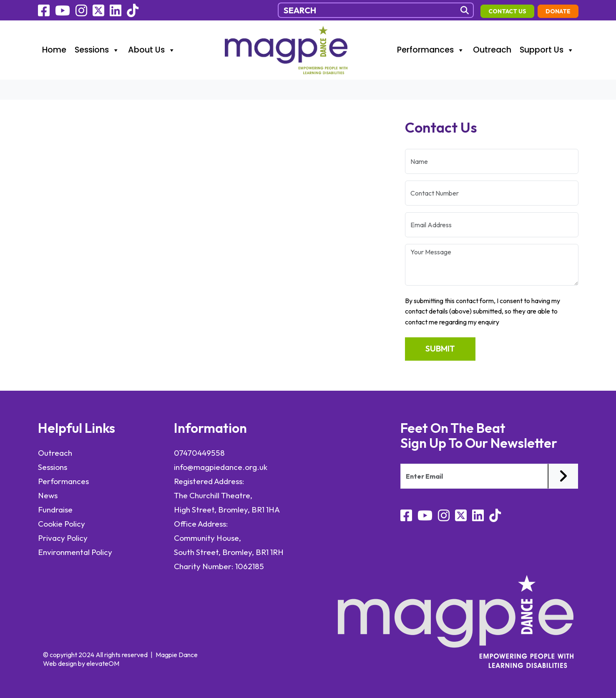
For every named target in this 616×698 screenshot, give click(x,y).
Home (54, 50)
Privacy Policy (63, 538)
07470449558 (199, 453)
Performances (431, 50)
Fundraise (55, 510)
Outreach (492, 50)
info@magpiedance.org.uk (221, 467)
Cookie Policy (62, 524)
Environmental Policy (76, 552)
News (48, 495)
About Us (152, 50)
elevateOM (103, 663)
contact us (507, 11)
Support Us (547, 50)
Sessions (97, 50)
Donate (558, 11)
